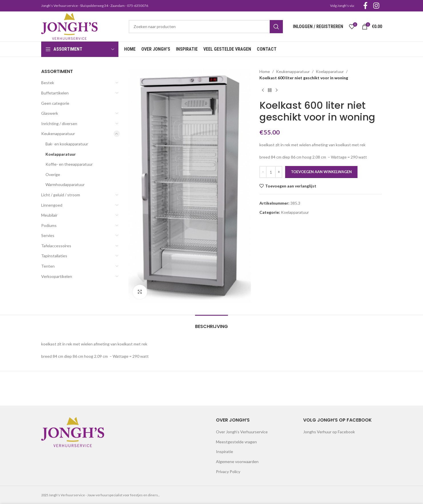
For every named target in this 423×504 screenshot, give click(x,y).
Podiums (49, 225)
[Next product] (277, 90)
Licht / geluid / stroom (61, 195)
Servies (48, 235)
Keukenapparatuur (58, 134)
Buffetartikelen (55, 93)
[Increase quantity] (279, 172)
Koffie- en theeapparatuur (69, 164)
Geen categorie (55, 103)
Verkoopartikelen (57, 276)
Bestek (48, 83)
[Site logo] (69, 26)
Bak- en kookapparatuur (67, 144)
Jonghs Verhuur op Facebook (329, 432)
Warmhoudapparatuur (65, 184)
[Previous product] (263, 90)
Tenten (48, 266)
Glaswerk (50, 113)
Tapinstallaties (54, 256)
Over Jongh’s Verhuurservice (242, 432)
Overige (53, 174)
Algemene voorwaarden (237, 461)
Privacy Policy (228, 472)
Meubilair (49, 215)
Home (265, 71)
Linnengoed (52, 205)
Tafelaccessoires (56, 246)
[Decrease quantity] (263, 172)
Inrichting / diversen (59, 123)
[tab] (211, 324)
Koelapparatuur (61, 154)
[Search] (206, 27)
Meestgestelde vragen (236, 442)
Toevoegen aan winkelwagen (321, 172)
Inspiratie (225, 451)
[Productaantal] (271, 172)
